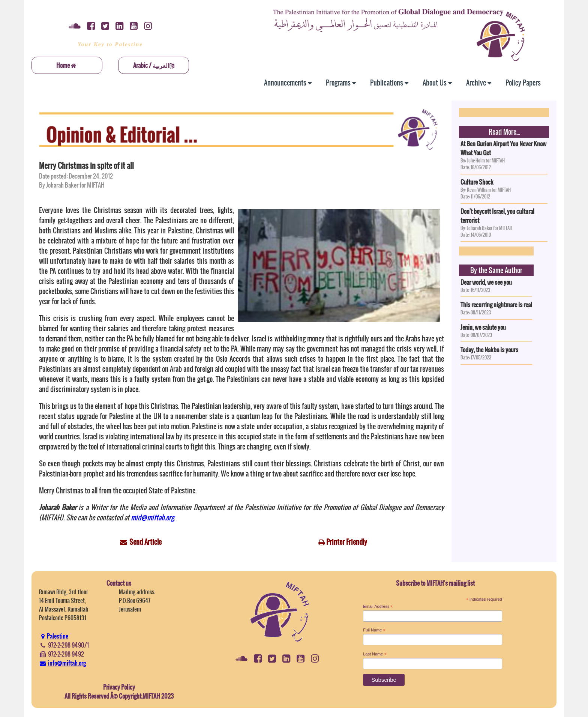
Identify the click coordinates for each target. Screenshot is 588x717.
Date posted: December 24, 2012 (76, 176)
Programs (341, 83)
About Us (437, 83)
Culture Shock (477, 182)
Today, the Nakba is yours (489, 350)
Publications (389, 83)
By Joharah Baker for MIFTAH (72, 185)
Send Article (145, 542)
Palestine (54, 636)
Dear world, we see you (486, 282)
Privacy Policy (119, 687)
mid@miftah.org (152, 518)
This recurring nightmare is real (496, 305)
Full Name (374, 630)
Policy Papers (523, 83)
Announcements (288, 83)
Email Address (378, 607)
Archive (479, 83)
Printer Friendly (347, 542)
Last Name (375, 654)
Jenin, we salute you (483, 327)
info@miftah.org (62, 663)
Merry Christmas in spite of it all (86, 166)
